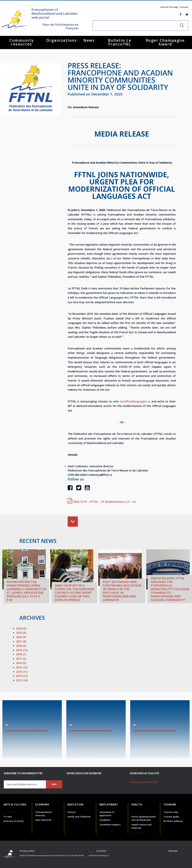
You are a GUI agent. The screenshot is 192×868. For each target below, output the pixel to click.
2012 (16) (22, 680)
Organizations (61, 40)
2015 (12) (22, 667)
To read (8, 817)
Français (184, 7)
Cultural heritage (169, 7)
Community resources (22, 42)
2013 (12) (22, 676)
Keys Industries (43, 820)
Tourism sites (171, 812)
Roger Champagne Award (165, 42)
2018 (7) (21, 654)
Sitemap (173, 851)
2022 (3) (21, 637)
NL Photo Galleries (173, 821)
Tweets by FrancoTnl (144, 782)
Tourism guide (171, 817)
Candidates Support (110, 825)
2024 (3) (21, 628)
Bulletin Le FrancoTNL (120, 42)
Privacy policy (27, 851)
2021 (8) (21, 641)
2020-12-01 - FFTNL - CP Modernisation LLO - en (102, 502)
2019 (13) (22, 650)
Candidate (105, 820)
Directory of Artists (14, 821)
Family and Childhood (79, 817)
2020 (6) (21, 646)
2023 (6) (21, 633)
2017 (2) (21, 659)
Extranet (101, 851)
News (89, 40)
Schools (71, 812)
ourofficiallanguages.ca (135, 401)
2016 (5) (21, 663)
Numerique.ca (104, 856)
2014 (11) (22, 672)
